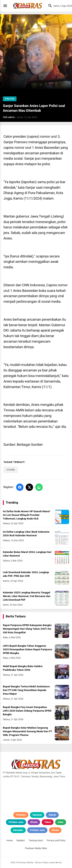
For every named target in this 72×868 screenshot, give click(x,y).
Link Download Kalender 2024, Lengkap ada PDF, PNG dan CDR (26, 574)
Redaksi (21, 840)
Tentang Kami (36, 840)
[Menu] (6, 6)
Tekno (48, 822)
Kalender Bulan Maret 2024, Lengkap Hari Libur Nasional (27, 554)
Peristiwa (21, 815)
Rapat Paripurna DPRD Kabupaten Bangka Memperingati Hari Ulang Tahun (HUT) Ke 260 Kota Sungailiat (27, 629)
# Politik (11, 470)
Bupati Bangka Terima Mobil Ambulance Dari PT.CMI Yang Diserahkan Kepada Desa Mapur (26, 690)
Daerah (52, 815)
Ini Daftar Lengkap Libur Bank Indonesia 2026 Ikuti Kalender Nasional (26, 534)
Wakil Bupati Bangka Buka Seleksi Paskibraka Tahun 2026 (23, 668)
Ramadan (18, 830)
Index (61, 822)
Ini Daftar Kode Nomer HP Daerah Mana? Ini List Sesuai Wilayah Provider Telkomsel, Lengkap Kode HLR (27, 515)
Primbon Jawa (16, 822)
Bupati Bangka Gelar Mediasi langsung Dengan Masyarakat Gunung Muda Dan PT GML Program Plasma (27, 731)
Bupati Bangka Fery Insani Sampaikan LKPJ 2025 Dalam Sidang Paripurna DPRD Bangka (27, 711)
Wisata (34, 822)
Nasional (37, 815)
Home (10, 840)
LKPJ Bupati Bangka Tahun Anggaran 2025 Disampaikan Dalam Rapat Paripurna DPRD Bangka (27, 650)
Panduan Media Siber (36, 848)
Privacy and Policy (56, 840)
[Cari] (49, 6)
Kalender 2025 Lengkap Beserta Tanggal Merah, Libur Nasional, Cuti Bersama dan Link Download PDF (27, 596)
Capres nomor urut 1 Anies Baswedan (36, 288)
